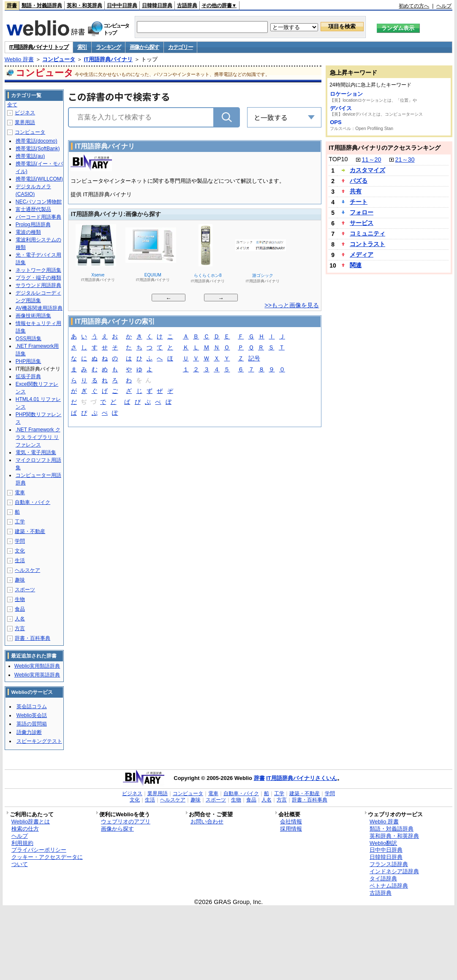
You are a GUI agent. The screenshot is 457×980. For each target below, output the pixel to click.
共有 (356, 191)
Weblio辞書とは (31, 822)
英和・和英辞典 (84, 5)
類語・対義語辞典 (42, 5)
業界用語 (25, 122)
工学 (20, 522)
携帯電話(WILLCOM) (39, 179)
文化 (20, 551)
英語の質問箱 (32, 724)
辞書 (12, 5)
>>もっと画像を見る (292, 305)
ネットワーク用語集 (38, 270)
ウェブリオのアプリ (126, 822)
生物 (20, 599)
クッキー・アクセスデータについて (47, 861)
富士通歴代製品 (33, 209)
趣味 (20, 580)
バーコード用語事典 (38, 217)
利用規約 (22, 843)
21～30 (405, 160)
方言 (20, 628)
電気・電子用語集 (36, 452)
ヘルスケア (27, 570)
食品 (20, 609)
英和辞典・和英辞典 (394, 836)
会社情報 (291, 822)
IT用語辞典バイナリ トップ (39, 47)
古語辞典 (187, 5)
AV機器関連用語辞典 (39, 308)
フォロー (362, 212)
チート (359, 202)
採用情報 (291, 829)
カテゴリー (181, 47)
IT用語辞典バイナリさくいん (302, 778)
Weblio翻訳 (383, 843)
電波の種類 (28, 232)
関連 (356, 265)
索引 (82, 47)
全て (12, 105)
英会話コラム (32, 707)
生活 (20, 560)
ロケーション (346, 94)
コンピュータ (59, 59)
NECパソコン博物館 (39, 202)
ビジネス (25, 113)
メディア (362, 254)
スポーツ (25, 590)
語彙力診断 (29, 732)
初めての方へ (414, 6)
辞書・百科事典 (33, 638)
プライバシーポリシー (39, 850)
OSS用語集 (29, 338)
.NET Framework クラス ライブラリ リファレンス (38, 437)
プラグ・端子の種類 (38, 278)
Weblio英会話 (32, 715)
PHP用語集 (29, 361)
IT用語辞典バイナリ (108, 59)
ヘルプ (444, 6)
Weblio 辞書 (19, 59)
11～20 (372, 160)
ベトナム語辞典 (389, 886)
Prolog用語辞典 (33, 225)
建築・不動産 (30, 531)
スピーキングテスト (39, 741)
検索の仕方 (25, 829)
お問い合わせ (207, 822)
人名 (20, 619)
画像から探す (144, 47)
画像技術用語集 (33, 316)
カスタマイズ (367, 170)
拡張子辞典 (28, 376)
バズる (359, 181)
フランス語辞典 (389, 864)
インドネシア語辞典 (394, 871)
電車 (20, 493)
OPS (336, 122)
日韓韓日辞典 (157, 5)
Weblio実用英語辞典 (37, 675)
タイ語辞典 (383, 878)
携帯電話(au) (30, 156)
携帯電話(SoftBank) (38, 149)
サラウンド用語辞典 (38, 285)
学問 (20, 541)
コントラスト (367, 244)
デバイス (341, 108)
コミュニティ (367, 233)
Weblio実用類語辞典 (37, 666)
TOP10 (338, 159)
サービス (362, 223)
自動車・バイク (33, 502)
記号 (254, 359)
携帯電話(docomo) (37, 141)
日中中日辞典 (122, 5)
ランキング (108, 47)
